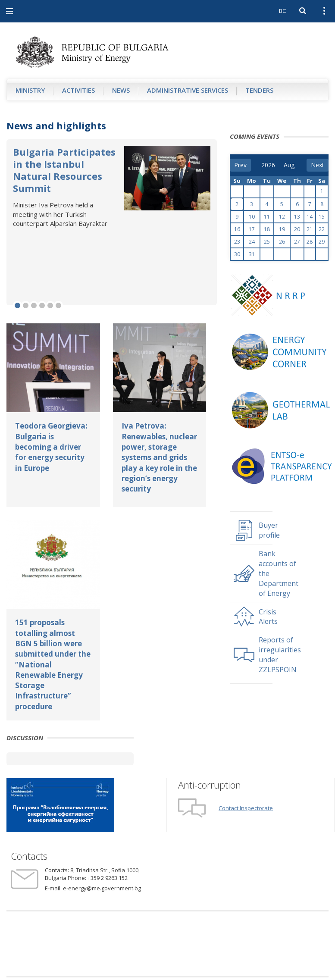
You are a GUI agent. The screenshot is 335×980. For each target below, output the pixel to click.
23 (237, 242)
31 (252, 254)
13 (297, 217)
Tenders (259, 90)
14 (310, 217)
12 (282, 217)
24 (252, 242)
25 (267, 242)
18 (267, 229)
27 (297, 242)
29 (322, 242)
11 (267, 217)
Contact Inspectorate (246, 808)
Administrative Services (188, 90)
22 (322, 229)
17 (252, 229)
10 (252, 217)
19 (282, 229)
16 (237, 229)
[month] (290, 165)
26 (282, 242)
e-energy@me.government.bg (102, 888)
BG (283, 11)
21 (310, 229)
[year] (268, 165)
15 (322, 217)
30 (237, 254)
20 (297, 229)
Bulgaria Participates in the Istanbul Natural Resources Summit (64, 170)
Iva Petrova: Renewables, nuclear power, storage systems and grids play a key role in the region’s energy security (159, 457)
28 (310, 242)
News (121, 90)
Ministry (30, 90)
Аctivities (78, 90)
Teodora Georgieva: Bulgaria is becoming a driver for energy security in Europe (51, 447)
